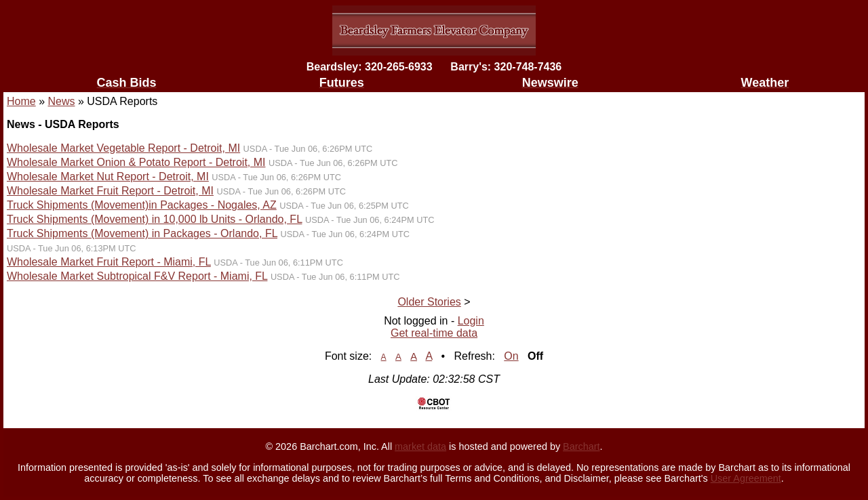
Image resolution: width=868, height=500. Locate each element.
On (511, 356)
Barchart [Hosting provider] (581, 446)
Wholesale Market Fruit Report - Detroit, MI (110, 191)
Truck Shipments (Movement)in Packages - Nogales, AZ (142, 205)
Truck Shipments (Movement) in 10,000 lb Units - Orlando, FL (154, 219)
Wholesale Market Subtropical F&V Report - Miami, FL (137, 276)
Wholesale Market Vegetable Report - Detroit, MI (123, 148)
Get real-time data (434, 333)
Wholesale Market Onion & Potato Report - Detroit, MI (136, 162)
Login (471, 321)
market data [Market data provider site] (420, 446)
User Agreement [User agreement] (746, 478)
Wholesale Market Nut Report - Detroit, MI (108, 176)
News (61, 101)
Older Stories (429, 302)
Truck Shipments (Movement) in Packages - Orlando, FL (142, 233)
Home (21, 101)
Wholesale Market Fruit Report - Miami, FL (109, 262)
